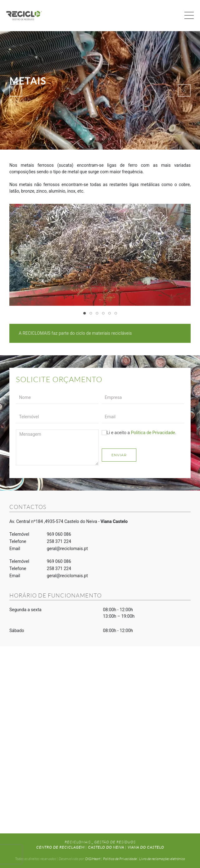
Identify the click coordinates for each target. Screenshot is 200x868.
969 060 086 (59, 534)
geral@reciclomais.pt (67, 549)
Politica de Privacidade (153, 433)
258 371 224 (59, 541)
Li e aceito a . (139, 433)
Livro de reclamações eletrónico (162, 858)
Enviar (119, 455)
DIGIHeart (93, 858)
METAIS (92, 139)
